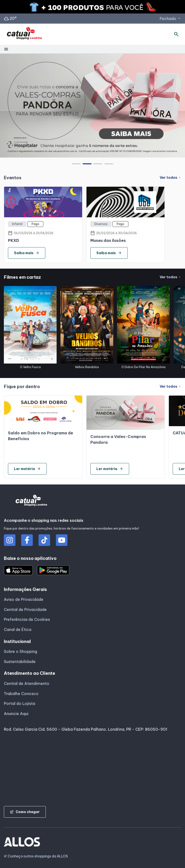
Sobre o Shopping (20, 651)
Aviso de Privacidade (24, 599)
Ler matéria (27, 469)
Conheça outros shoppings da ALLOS (36, 856)
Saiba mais (27, 253)
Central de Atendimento (27, 683)
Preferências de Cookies (27, 619)
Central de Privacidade (25, 610)
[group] (92, 106)
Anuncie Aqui (16, 714)
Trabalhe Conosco (21, 694)
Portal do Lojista (20, 703)
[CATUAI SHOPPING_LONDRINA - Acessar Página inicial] (24, 34)
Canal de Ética (18, 629)
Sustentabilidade (20, 662)
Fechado (170, 19)
